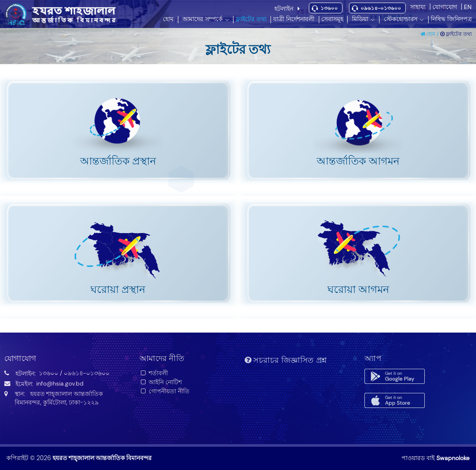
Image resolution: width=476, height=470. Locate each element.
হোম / (430, 34)
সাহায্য (418, 7)
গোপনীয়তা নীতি (165, 391)
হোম (168, 19)
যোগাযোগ (445, 7)
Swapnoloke (453, 458)
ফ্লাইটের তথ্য (251, 19)
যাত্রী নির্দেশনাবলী (294, 19)
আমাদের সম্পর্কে (203, 19)
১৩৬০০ (329, 8)
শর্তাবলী (154, 373)
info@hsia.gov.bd (60, 383)
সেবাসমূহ (332, 19)
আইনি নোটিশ (161, 382)
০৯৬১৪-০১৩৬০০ (381, 8)
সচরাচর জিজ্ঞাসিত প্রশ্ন (286, 360)
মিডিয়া (360, 19)
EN (468, 7)
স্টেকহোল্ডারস (401, 19)
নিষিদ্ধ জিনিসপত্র (451, 19)
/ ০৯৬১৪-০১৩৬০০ (85, 373)
